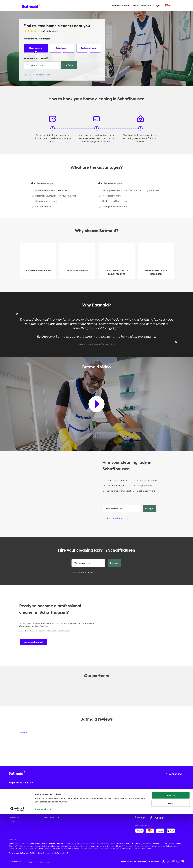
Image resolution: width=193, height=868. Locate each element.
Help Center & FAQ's (53, 817)
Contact (12, 822)
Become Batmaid (16, 804)
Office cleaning (51, 809)
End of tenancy (62, 50)
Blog (10, 813)
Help (136, 5)
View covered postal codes (82, 572)
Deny (171, 857)
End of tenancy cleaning (55, 804)
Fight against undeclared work (22, 800)
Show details (41, 863)
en (168, 5)
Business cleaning (89, 50)
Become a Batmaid (121, 5)
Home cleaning (36, 50)
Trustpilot (24, 733)
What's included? (52, 813)
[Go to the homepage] (17, 773)
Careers (12, 809)
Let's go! (69, 65)
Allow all (171, 849)
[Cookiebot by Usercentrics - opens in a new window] (17, 863)
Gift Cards (146, 5)
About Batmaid (15, 796)
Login (157, 5)
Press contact (14, 817)
